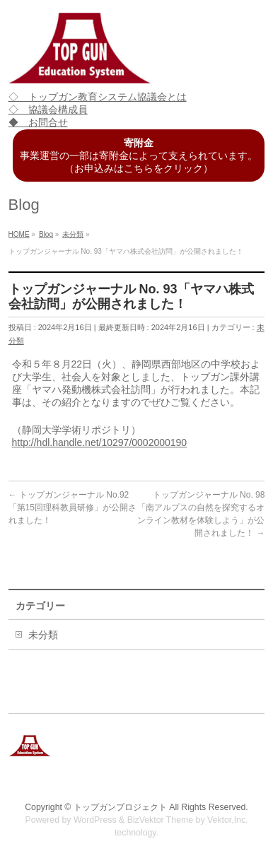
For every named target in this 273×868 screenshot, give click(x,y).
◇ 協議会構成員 (48, 110)
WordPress (95, 820)
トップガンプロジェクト (120, 807)
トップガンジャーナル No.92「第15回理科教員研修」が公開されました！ (72, 508)
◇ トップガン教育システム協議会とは (98, 97)
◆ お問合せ (38, 122)
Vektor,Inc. (228, 820)
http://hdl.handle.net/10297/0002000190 (100, 442)
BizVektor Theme (161, 820)
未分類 (43, 635)
